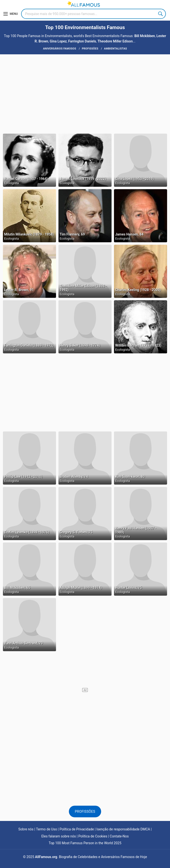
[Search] (93, 14)
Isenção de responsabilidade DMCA (123, 829)
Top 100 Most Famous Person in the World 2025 (85, 843)
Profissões (85, 811)
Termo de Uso (46, 829)
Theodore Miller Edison (115, 41)
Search (161, 14)
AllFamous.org (46, 857)
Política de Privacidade (77, 829)
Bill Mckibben (145, 36)
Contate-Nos (119, 836)
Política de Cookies (93, 836)
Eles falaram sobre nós (58, 836)
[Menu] (11, 14)
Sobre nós (26, 829)
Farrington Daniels (82, 41)
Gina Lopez (58, 41)
